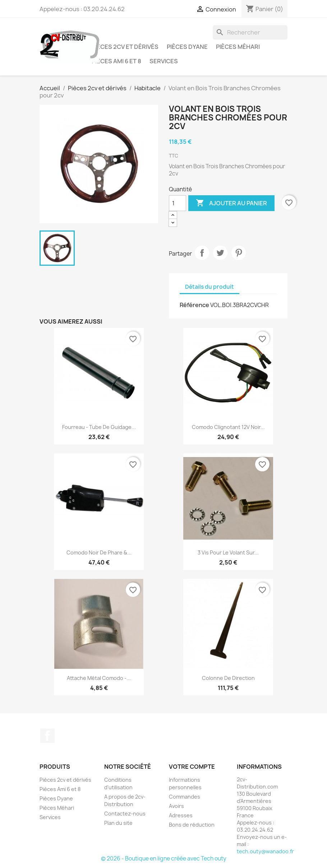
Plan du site (118, 823)
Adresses (181, 815)
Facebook (47, 736)
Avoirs (176, 806)
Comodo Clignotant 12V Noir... (228, 427)
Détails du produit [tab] (209, 287)
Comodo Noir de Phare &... (99, 552)
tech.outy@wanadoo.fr (265, 851)
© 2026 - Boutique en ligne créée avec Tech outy (164, 858)
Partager (202, 253)
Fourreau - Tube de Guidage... (99, 427)
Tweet (220, 253)
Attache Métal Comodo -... (99, 678)
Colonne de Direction (228, 678)
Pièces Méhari (238, 47)
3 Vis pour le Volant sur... (228, 552)
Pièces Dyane (187, 47)
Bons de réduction (192, 825)
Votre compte (192, 767)
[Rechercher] (250, 32)
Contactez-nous (125, 814)
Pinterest (239, 253)
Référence (194, 305)
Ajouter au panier (231, 203)
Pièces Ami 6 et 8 (116, 61)
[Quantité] (178, 203)
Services (164, 61)
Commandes (185, 797)
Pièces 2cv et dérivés (125, 47)
